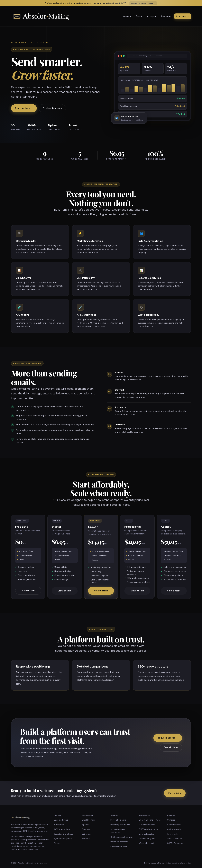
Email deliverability (147, 834)
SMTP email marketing (149, 829)
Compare (152, 16)
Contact (171, 820)
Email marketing (61, 820)
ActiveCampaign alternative (118, 831)
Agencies (86, 825)
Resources (166, 16)
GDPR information (175, 843)
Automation (59, 825)
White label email (147, 843)
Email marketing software (150, 820)
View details (28, 592)
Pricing (139, 16)
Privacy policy (173, 834)
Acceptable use (174, 825)
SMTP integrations (62, 829)
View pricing (175, 793)
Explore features (52, 108)
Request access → (168, 738)
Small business (89, 820)
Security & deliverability (143, 3)
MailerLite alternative (120, 842)
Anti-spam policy (175, 829)
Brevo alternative (118, 820)
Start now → (183, 16)
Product (127, 16)
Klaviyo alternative (119, 846)
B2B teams (87, 834)
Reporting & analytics (63, 834)
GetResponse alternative (122, 837)
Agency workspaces (63, 839)
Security (86, 839)
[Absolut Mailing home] (41, 16)
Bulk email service (147, 825)
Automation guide (147, 839)
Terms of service (175, 839)
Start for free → (24, 108)
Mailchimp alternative (120, 825)
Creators (86, 829)
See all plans (171, 747)
